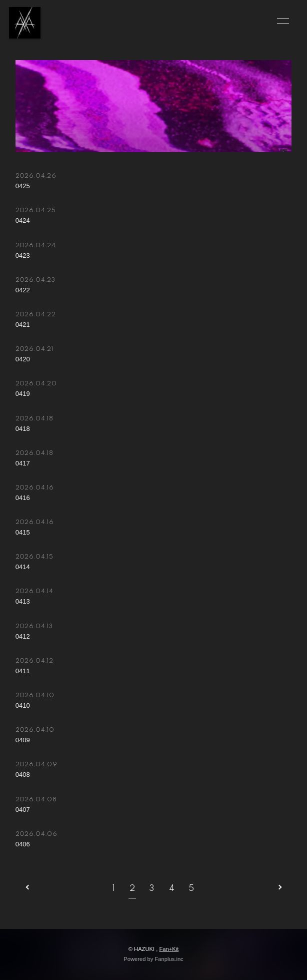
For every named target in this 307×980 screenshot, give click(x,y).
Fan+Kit (169, 949)
